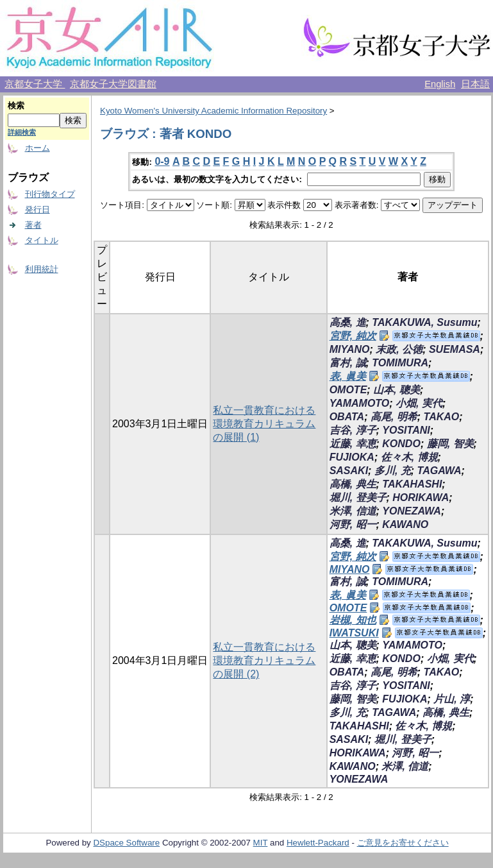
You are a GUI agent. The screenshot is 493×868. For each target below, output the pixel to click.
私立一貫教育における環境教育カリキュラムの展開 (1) (264, 424)
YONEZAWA (412, 511)
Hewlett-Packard (318, 843)
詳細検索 (22, 132)
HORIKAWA (421, 498)
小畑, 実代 (419, 403)
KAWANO (405, 524)
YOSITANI (406, 430)
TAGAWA (439, 471)
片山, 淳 (452, 699)
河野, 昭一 (353, 524)
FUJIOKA (352, 457)
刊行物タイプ (50, 194)
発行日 (38, 209)
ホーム (38, 148)
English (440, 84)
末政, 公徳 (399, 349)
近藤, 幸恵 (353, 444)
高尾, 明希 (394, 417)
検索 (16, 106)
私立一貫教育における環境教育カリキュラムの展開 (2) (264, 660)
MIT (261, 843)
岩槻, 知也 (353, 620)
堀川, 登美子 (358, 498)
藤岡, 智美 (450, 444)
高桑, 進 (348, 322)
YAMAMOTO (360, 403)
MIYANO (350, 349)
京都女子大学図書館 (113, 84)
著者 (33, 225)
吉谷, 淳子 (353, 430)
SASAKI (349, 471)
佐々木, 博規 (409, 457)
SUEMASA (455, 349)
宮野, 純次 (353, 336)
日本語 (475, 84)
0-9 (162, 161)
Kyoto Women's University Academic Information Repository (213, 111)
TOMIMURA (400, 363)
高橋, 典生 (353, 484)
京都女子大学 (35, 84)
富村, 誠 (348, 363)
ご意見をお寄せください (403, 843)
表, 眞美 (348, 376)
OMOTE (348, 390)
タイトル (42, 240)
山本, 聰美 (397, 390)
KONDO (401, 444)
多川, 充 (393, 471)
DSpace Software (126, 843)
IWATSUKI (354, 633)
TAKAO (442, 417)
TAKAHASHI (412, 484)
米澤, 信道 (353, 511)
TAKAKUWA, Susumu (424, 322)
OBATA (347, 417)
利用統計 (42, 269)
